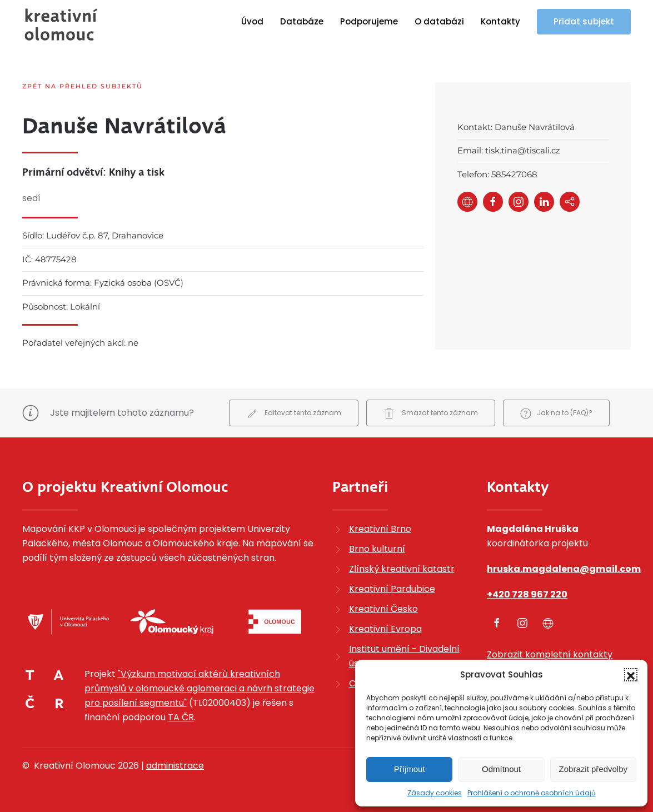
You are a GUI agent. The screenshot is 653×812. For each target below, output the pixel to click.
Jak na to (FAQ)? (556, 414)
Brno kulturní (377, 549)
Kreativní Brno (380, 529)
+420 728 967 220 (527, 594)
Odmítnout (501, 769)
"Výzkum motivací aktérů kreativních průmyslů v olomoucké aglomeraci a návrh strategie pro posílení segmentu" (200, 688)
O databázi (439, 21)
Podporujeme (369, 21)
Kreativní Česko (383, 609)
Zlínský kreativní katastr (402, 569)
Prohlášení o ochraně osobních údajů (532, 793)
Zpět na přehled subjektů (83, 86)
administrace (175, 766)
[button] (631, 675)
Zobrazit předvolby (593, 769)
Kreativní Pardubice (392, 589)
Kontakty (500, 21)
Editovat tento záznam (294, 414)
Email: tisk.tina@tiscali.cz (509, 150)
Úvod (252, 21)
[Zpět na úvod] (61, 24)
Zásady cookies (435, 793)
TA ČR (181, 717)
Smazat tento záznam (431, 414)
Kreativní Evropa (385, 629)
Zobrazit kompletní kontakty (550, 654)
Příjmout (410, 769)
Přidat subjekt (584, 21)
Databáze (302, 21)
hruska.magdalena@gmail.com (564, 569)
